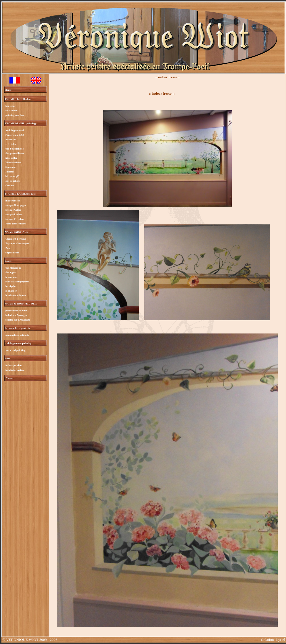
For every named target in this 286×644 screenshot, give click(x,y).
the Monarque (13, 268)
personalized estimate (17, 335)
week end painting (15, 350)
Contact (10, 378)
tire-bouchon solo (15, 149)
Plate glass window (16, 224)
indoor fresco (12, 201)
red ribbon (11, 144)
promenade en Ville (16, 311)
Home (8, 90)
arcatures (10, 139)
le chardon (11, 291)
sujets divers (12, 253)
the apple (10, 272)
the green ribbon (14, 153)
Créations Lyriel (273, 640)
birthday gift (12, 176)
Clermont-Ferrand (15, 239)
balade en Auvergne (16, 315)
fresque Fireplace (15, 219)
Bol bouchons (13, 181)
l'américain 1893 (14, 135)
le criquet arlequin (15, 295)
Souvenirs (11, 167)
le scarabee (11, 277)
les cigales (11, 286)
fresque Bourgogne (16, 205)
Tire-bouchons (13, 162)
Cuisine (9, 185)
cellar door (11, 110)
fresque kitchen (14, 214)
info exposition (13, 365)
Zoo (7, 248)
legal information (15, 370)
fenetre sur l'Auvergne (17, 320)
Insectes (10, 172)
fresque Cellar (13, 210)
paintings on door (15, 115)
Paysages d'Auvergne (17, 243)
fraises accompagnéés (17, 282)
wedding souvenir (15, 130)
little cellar (11, 158)
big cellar (10, 106)
